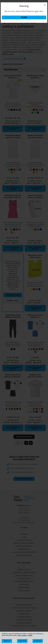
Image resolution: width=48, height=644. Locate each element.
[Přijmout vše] (7, 641)
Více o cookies (22, 635)
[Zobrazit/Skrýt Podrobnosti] (38, 641)
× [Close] (45, 5)
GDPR (30, 635)
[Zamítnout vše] (22, 641)
